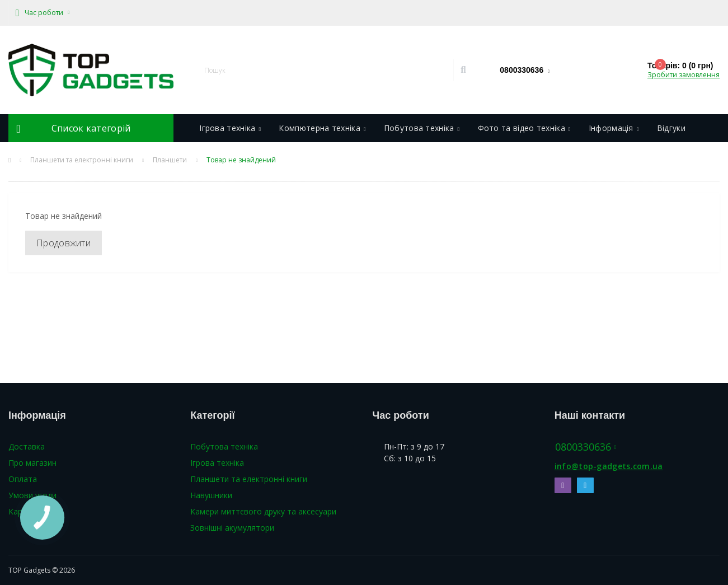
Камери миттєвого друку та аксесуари (263, 511)
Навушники (211, 495)
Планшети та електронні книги (82, 160)
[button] (43, 13)
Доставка (27, 446)
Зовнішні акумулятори (232, 528)
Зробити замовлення (684, 75)
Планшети (170, 160)
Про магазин (32, 463)
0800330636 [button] (586, 447)
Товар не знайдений (241, 160)
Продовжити (64, 243)
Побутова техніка (422, 128)
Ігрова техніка (230, 128)
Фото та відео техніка (524, 128)
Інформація (614, 128)
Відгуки (671, 128)
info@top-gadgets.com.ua (609, 466)
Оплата (23, 479)
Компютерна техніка (322, 128)
